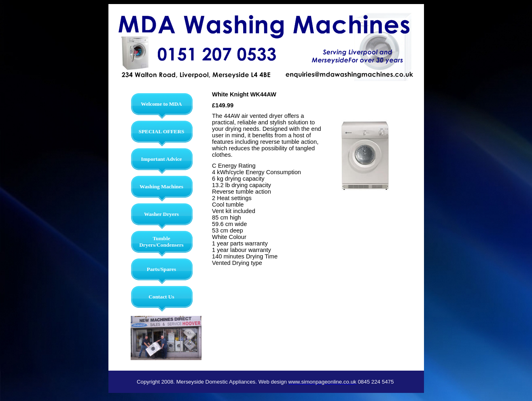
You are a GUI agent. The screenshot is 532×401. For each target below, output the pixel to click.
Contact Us (161, 297)
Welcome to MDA (161, 104)
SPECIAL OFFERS (162, 131)
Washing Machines (161, 187)
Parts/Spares (161, 269)
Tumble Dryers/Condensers (161, 242)
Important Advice (161, 159)
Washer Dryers (161, 214)
